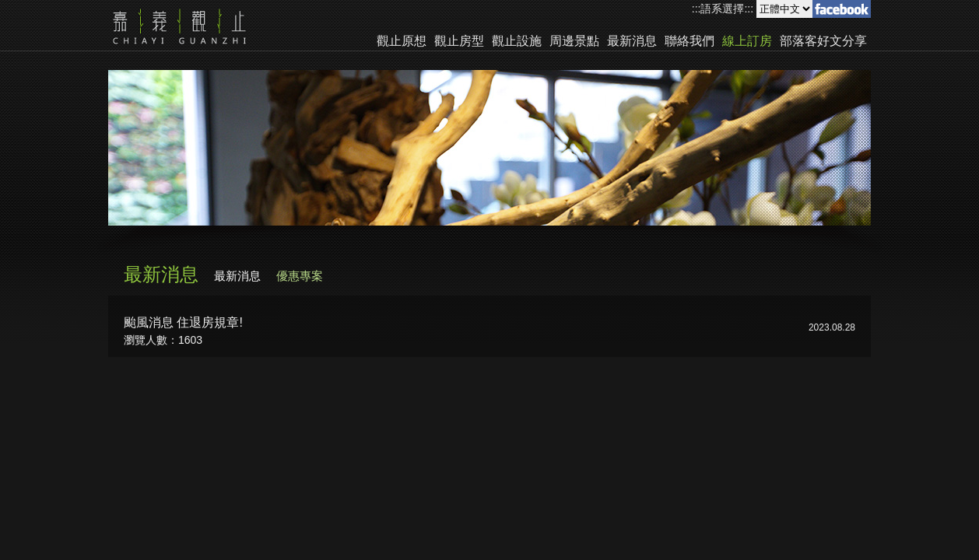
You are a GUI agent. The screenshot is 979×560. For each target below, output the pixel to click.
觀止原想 (402, 41)
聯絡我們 (690, 41)
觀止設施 (517, 41)
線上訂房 (747, 41)
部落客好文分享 (823, 41)
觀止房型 (459, 41)
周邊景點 (574, 41)
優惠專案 (300, 276)
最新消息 (632, 41)
